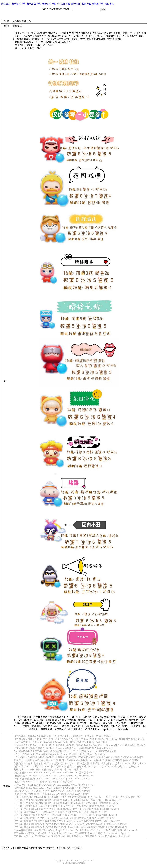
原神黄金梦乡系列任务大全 (28, 742)
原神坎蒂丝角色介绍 (66, 748)
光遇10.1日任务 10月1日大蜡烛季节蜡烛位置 (93, 751)
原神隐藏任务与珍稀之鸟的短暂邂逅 (32, 736)
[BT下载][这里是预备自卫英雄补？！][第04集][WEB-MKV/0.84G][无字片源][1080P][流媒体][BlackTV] (65, 815)
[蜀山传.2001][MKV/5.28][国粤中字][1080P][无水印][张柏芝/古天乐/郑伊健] (52, 791)
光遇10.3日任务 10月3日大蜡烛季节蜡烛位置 (83, 754)
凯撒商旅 (19, 763)
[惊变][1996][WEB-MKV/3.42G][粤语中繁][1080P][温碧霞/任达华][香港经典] (52, 788)
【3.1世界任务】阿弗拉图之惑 (68, 736)
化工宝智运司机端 (54, 763)
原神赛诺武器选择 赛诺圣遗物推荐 (95, 748)
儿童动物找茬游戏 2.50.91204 (116, 763)
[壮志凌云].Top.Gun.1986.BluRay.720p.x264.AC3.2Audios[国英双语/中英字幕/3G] (54, 785)
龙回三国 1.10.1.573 (24, 766)
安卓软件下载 (19, 4)
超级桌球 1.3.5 (21, 770)
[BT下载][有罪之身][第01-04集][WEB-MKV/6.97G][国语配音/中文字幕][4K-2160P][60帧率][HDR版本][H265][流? (70, 824)
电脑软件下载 (49, 4)
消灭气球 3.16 (139, 763)
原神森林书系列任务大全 (132, 739)
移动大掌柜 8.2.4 (75, 836)
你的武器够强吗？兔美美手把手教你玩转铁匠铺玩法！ (42, 751)
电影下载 (86, 4)
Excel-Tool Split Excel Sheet (89, 830)
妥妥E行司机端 (131, 760)
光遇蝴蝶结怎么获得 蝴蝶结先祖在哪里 (34, 748)
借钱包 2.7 (134, 766)
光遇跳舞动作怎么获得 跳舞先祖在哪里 (34, 757)
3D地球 (28, 763)
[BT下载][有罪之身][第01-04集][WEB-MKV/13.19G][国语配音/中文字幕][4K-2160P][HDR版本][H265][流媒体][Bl (70, 827)
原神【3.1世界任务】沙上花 (103, 739)
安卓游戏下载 (34, 4)
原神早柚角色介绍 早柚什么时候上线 (33, 745)
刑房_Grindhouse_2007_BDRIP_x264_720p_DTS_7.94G (115, 797)
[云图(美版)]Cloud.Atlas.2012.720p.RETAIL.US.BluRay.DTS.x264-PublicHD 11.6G (54, 776)
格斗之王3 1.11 (58, 766)
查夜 (32, 770)
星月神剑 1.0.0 (42, 766)
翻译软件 (76, 4)
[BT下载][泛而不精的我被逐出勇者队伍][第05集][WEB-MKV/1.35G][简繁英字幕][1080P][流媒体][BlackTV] (68, 800)
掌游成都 (95, 763)
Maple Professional (65, 830)
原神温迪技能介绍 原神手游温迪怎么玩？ (125, 745)
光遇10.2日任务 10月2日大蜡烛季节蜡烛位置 (36, 754)
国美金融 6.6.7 (58, 836)
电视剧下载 (98, 4)
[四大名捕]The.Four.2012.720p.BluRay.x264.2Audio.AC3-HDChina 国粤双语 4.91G (54, 773)
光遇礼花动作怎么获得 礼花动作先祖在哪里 (85, 742)
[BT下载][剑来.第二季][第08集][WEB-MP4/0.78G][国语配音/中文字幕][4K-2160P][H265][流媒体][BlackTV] (67, 821)
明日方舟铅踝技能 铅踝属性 (73, 760)
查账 (44, 770)
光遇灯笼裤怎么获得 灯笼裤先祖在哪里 (75, 757)
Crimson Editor (56, 833)
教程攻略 (109, 4)
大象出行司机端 (114, 760)
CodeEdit (43, 833)
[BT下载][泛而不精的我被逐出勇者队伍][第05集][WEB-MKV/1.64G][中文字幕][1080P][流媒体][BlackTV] (66, 803)
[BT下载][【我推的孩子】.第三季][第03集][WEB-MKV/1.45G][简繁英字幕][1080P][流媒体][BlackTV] (64, 806)
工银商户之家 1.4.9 (23, 836)
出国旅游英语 (82, 763)
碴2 (71, 770)
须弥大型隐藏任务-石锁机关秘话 (71, 739)
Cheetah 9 (69, 833)
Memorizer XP (131, 830)
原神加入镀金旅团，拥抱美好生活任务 (34, 739)
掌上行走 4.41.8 (101, 766)
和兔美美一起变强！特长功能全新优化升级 (36, 760)
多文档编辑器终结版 (44, 830)
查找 (50, 770)
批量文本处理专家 (113, 830)
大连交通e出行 (97, 760)
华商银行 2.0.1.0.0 (105, 833)
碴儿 (76, 770)
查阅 (38, 770)
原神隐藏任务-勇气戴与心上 (99, 736)
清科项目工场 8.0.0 (85, 833)
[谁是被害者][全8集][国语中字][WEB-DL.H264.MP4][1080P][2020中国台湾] (52, 794)
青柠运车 (69, 763)
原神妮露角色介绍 (52, 742)
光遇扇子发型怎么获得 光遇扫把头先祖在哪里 (120, 757)
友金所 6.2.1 (125, 836)
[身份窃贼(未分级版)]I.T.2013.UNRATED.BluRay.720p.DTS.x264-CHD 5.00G (52, 779)
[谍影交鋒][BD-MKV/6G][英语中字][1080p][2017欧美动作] (43, 782)
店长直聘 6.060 (42, 836)
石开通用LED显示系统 (25, 833)
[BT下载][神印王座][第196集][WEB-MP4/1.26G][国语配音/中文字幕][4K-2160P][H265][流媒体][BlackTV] (66, 809)
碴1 (66, 770)
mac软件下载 (63, 4)
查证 (56, 770)
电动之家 (38, 763)
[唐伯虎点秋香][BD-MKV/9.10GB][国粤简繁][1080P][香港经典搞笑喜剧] (50, 797)
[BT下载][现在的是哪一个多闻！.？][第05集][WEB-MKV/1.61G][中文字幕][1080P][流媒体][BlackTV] (64, 818)
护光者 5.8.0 (111, 836)
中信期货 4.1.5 (122, 833)
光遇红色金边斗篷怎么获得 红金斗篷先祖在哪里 (78, 745)
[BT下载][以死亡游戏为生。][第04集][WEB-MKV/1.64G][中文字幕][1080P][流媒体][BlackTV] (61, 812)
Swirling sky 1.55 (119, 766)
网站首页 (6, 4)
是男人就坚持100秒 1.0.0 (80, 766)
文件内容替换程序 (23, 830)
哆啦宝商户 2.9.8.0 (94, 836)
